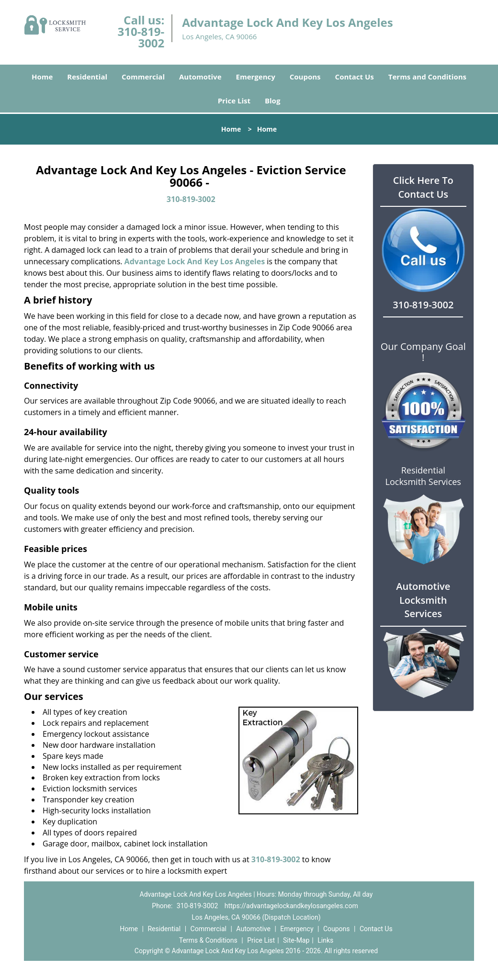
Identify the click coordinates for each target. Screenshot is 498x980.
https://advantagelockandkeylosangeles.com (291, 906)
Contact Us (355, 77)
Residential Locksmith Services (423, 476)
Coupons (305, 77)
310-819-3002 (141, 37)
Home (42, 77)
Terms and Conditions (427, 77)
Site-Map (296, 940)
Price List (234, 101)
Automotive (200, 77)
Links (325, 940)
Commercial (143, 77)
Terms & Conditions (208, 940)
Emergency (256, 77)
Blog (272, 101)
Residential (87, 77)
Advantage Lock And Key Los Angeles (195, 261)
